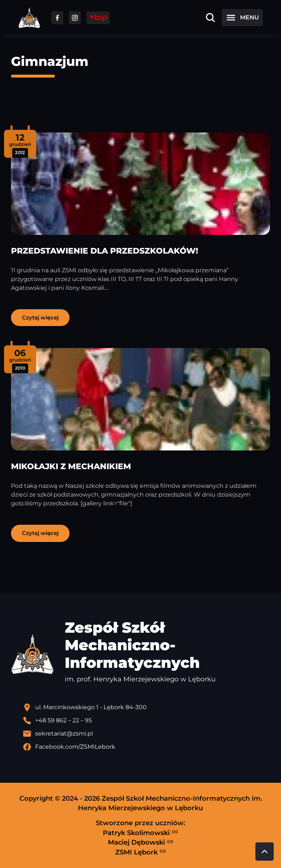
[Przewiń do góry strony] (265, 852)
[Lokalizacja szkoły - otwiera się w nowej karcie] (146, 707)
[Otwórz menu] (242, 18)
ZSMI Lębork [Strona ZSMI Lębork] (141, 852)
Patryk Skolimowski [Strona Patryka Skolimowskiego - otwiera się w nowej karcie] (140, 833)
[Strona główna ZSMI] (29, 18)
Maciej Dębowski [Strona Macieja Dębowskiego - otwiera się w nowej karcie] (141, 842)
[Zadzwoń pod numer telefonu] (146, 721)
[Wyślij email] (146, 734)
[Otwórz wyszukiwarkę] (210, 18)
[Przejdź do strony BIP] (98, 18)
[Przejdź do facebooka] (57, 18)
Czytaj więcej (40, 317)
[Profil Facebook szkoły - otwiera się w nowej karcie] (146, 747)
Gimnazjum (50, 61)
